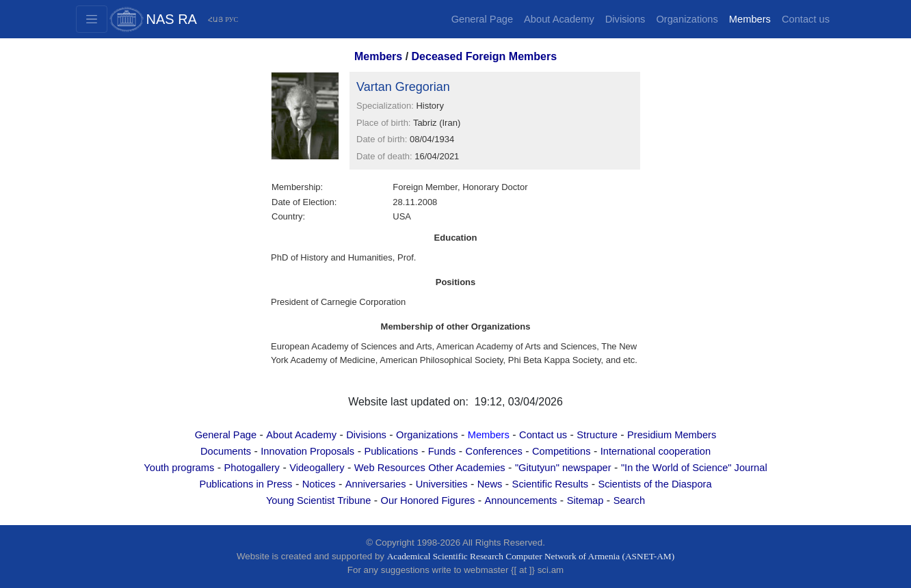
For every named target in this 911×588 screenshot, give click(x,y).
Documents (226, 451)
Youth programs (179, 468)
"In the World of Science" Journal (694, 468)
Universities (442, 484)
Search (629, 500)
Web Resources (390, 468)
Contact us (806, 19)
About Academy (559, 19)
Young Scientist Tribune (318, 500)
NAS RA (172, 19)
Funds (442, 451)
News (490, 484)
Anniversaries (376, 484)
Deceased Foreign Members (485, 56)
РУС (232, 19)
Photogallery (251, 468)
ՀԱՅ (215, 19)
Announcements (520, 500)
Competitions (562, 451)
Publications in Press (246, 484)
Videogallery (317, 468)
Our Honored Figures (428, 500)
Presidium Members (672, 435)
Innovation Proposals (307, 451)
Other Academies (466, 468)
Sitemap (585, 500)
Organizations (687, 19)
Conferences (494, 451)
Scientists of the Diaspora (655, 484)
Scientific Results (551, 484)
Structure (597, 435)
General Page (482, 19)
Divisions (625, 19)
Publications (391, 451)
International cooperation (656, 451)
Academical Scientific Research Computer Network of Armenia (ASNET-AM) (531, 556)
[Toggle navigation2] (92, 19)
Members (750, 19)
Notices (319, 484)
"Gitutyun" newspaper (563, 468)
